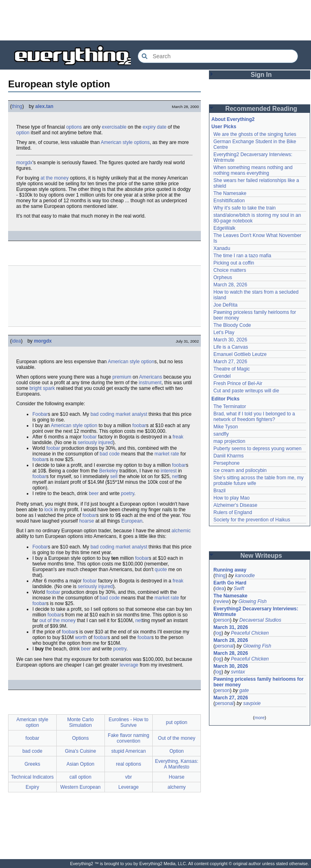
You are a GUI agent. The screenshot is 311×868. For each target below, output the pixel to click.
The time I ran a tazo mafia (242, 256)
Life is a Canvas (231, 347)
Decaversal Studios (260, 620)
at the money (54, 178)
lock (48, 510)
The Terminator (230, 406)
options (74, 127)
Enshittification (229, 201)
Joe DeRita (225, 305)
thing (17, 106)
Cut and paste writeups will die (246, 391)
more (259, 718)
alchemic (181, 531)
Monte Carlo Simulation (80, 722)
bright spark (42, 388)
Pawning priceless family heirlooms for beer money (259, 682)
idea (16, 341)
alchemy (177, 787)
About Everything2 (233, 119)
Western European (81, 787)
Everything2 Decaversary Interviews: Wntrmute (256, 612)
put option (177, 722)
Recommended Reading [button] (261, 109)
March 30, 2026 (230, 340)
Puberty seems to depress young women (257, 449)
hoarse (86, 521)
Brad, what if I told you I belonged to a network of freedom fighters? (254, 417)
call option (81, 777)
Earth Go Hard (230, 583)
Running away (230, 570)
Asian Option (80, 764)
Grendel (222, 376)
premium (122, 377)
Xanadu (222, 248)
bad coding (102, 414)
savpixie (252, 703)
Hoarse (177, 777)
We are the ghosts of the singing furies (255, 134)
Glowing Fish (252, 601)
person (223, 620)
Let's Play (224, 332)
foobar (139, 426)
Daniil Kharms (229, 456)
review (222, 601)
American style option (131, 362)
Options (80, 738)
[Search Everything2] (218, 56)
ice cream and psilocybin (240, 470)
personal (224, 646)
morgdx (24, 163)
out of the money (57, 620)
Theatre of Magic (232, 369)
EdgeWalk (224, 228)
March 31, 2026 (231, 627)
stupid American (129, 751)
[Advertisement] (155, 20)
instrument (150, 383)
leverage (129, 665)
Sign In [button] (261, 75)
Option (176, 751)
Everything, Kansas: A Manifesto (177, 764)
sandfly (221, 434)
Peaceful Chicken (250, 633)
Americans (151, 377)
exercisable (114, 127)
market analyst (131, 414)
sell (114, 476)
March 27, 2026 (230, 362)
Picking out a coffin (234, 263)
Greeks (33, 764)
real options (128, 764)
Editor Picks (225, 399)
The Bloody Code (232, 325)
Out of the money (177, 738)
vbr (129, 777)
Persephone (227, 463)
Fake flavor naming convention (128, 738)
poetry (128, 493)
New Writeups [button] (261, 556)
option (23, 133)
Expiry (32, 787)
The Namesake (230, 193)
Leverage (128, 787)
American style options (125, 142)
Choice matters (230, 270)
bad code (110, 454)
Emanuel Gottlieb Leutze (240, 354)
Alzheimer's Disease (235, 505)
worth (81, 637)
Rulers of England (233, 512)
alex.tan (44, 106)
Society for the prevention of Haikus (252, 520)
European (132, 521)
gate (244, 690)
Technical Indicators (32, 777)
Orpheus (223, 277)
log (218, 633)
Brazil (219, 491)
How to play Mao (231, 498)
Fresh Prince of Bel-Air (238, 383)
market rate (167, 454)
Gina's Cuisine (80, 751)
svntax (238, 672)
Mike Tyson (226, 427)
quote (161, 569)
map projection (229, 441)
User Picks (224, 127)
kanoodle (245, 576)
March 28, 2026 (230, 285)
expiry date (154, 127)
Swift (239, 589)
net (176, 476)
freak (178, 437)
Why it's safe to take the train (245, 208)
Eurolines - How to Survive (128, 722)
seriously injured (95, 442)
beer (94, 493)
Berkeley (109, 471)
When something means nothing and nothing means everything (253, 170)
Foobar (40, 414)
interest (169, 471)
